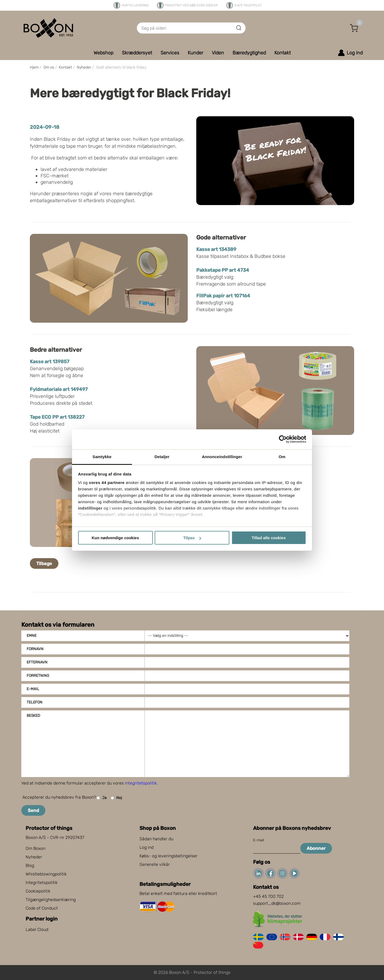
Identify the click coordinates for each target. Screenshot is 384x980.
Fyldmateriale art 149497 (59, 389)
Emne (32, 636)
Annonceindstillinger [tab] (222, 457)
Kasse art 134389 (216, 249)
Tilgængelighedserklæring (51, 900)
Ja (102, 798)
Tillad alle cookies (269, 538)
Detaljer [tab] (162, 457)
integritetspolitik (141, 783)
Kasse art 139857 (50, 362)
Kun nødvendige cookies (115, 538)
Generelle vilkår (155, 864)
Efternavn (37, 662)
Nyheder (34, 857)
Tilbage (44, 563)
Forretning (38, 676)
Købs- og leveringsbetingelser (169, 856)
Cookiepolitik (38, 891)
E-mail (33, 689)
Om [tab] (282, 457)
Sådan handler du (156, 839)
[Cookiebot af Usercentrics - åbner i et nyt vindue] (283, 439)
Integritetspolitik (42, 883)
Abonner (316, 848)
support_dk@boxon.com (277, 903)
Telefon (35, 702)
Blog (30, 865)
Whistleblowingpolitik (46, 874)
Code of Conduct (42, 908)
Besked (33, 716)
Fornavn (35, 649)
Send (33, 810)
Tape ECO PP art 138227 (57, 417)
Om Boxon (35, 848)
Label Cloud (37, 929)
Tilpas (192, 538)
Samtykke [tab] (102, 457)
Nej (116, 798)
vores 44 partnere (107, 483)
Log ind (147, 847)
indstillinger (90, 508)
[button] (354, 28)
